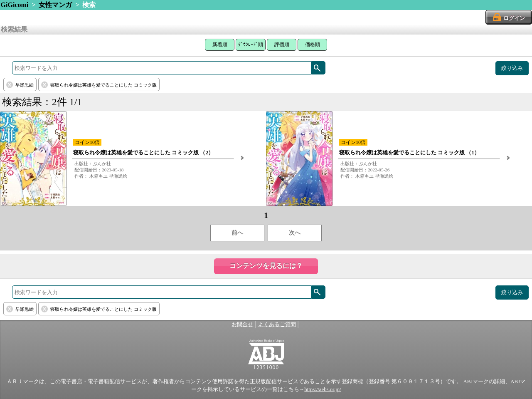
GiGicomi (15, 5)
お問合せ (242, 325)
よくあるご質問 (277, 325)
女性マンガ (55, 5)
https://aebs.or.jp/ (323, 389)
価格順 (313, 45)
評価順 (282, 45)
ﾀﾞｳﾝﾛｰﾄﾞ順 (251, 45)
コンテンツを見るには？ (266, 266)
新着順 (220, 45)
